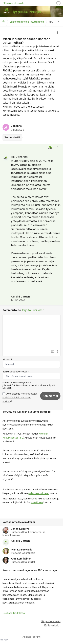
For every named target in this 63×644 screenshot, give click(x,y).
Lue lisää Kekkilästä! (14, 613)
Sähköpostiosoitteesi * (16, 372)
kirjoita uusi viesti (33, 310)
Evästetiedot (52, 625)
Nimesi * (7, 360)
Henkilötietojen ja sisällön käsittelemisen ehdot (20, 398)
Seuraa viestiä (12, 137)
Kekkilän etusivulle (13, 3)
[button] (52, 352)
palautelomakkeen (39, 493)
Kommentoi (50, 396)
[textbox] (32, 332)
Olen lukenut (20, 398)
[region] (32, 85)
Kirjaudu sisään (51, 621)
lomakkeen (37, 502)
